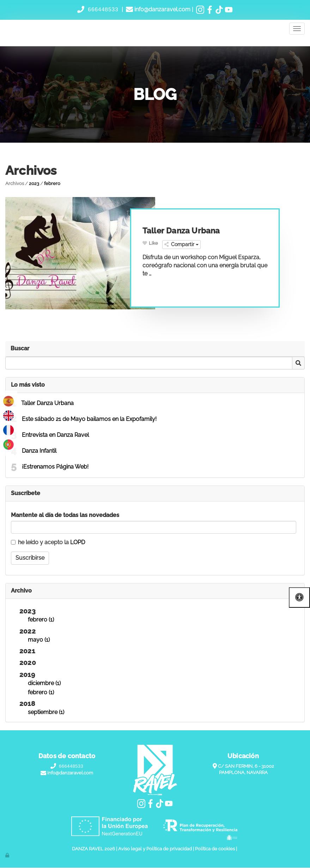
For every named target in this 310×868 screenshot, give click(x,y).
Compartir (181, 245)
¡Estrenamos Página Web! (55, 467)
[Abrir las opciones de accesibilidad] (299, 597)
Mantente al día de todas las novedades (65, 515)
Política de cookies (215, 849)
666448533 (103, 10)
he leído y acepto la (48, 543)
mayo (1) (39, 640)
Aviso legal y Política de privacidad (155, 849)
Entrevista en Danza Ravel (55, 435)
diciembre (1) (44, 683)
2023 (34, 183)
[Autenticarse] (8, 855)
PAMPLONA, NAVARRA (243, 773)
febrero (52, 183)
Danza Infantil (39, 451)
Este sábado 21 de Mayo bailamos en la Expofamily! (89, 419)
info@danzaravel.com (162, 10)
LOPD (78, 543)
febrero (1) (41, 620)
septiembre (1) (46, 712)
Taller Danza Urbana (47, 403)
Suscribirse (30, 558)
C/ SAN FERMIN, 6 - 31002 (246, 766)
